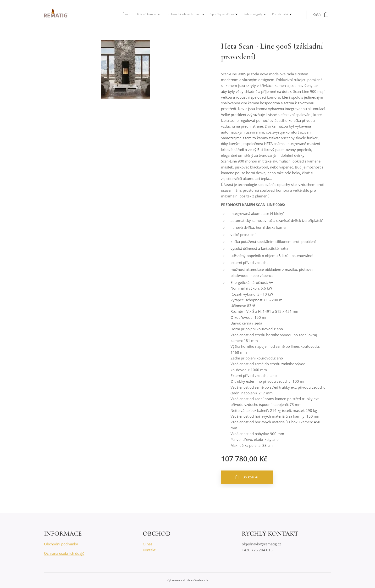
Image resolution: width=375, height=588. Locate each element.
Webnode (201, 580)
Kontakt (149, 550)
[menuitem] (241, 15)
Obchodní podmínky (61, 544)
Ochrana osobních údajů (64, 553)
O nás (148, 544)
